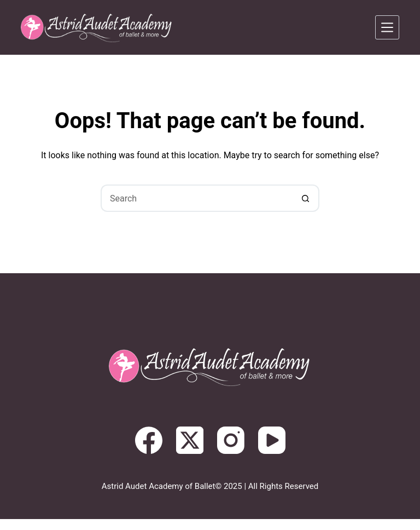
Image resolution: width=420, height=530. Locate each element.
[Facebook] (149, 440)
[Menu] (387, 27)
